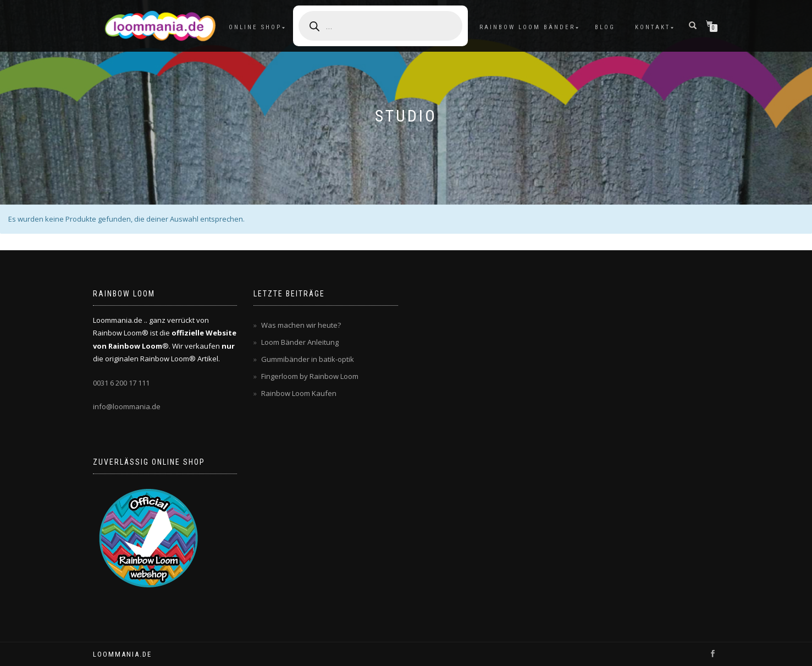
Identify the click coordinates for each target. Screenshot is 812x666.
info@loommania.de (127, 406)
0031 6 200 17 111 (121, 383)
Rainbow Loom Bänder (527, 27)
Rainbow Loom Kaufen (299, 393)
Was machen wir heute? (301, 325)
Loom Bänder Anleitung (300, 342)
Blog (605, 27)
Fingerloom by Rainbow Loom (310, 376)
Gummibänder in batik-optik (308, 359)
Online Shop (255, 27)
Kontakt (653, 27)
